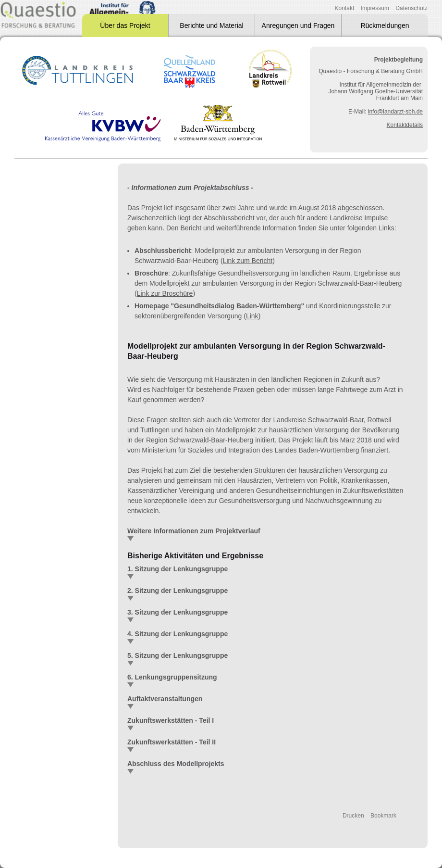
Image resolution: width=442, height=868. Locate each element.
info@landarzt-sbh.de (395, 112)
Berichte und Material (211, 25)
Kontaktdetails (405, 125)
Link (252, 316)
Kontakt (345, 8)
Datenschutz (411, 8)
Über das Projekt (125, 25)
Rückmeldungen (385, 25)
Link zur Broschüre (165, 293)
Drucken (353, 816)
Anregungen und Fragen (298, 25)
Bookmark (383, 816)
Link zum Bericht (248, 261)
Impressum (375, 8)
